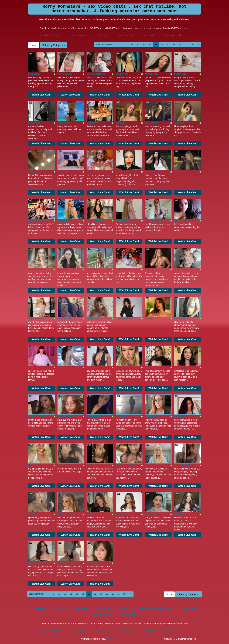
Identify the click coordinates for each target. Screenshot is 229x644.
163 (192, 45)
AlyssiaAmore (94, 416)
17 (168, 45)
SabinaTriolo (35, 221)
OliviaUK (179, 514)
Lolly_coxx (92, 563)
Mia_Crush (121, 514)
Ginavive (33, 514)
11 (132, 45)
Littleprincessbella (96, 74)
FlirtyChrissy (151, 367)
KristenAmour (35, 367)
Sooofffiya (63, 123)
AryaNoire (150, 319)
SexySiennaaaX (36, 172)
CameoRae (121, 416)
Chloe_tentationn (124, 319)
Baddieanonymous (96, 367)
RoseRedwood (152, 416)
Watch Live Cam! (42, 95)
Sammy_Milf (122, 74)
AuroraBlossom (124, 221)
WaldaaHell (151, 270)
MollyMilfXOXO (65, 74)
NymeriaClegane (153, 172)
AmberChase (181, 270)
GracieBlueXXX (182, 465)
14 (150, 45)
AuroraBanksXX (153, 221)
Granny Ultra (105, 35)
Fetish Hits (111, 639)
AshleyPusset (123, 270)
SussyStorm (93, 270)
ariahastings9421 (183, 367)
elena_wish (180, 319)
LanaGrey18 (180, 74)
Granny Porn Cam (80, 35)
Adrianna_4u (151, 465)
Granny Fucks (149, 35)
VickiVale (120, 123)
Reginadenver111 (124, 465)
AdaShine (91, 514)
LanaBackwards (36, 270)
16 (162, 45)
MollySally (92, 319)
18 (174, 45)
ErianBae (62, 367)
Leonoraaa (180, 221)
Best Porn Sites (126, 35)
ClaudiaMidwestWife (97, 172)
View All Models (104, 45)
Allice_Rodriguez (95, 221)
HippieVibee (63, 563)
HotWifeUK (63, 172)
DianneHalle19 (65, 465)
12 (138, 45)
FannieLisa (63, 270)
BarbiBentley (64, 221)
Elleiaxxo (91, 465)
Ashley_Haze (122, 172)
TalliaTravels (151, 123)
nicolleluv (179, 416)
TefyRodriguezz (36, 319)
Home (34, 45)
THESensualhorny (37, 465)
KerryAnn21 (34, 563)
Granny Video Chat (173, 35)
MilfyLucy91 (151, 74)
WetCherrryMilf (65, 319)
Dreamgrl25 (122, 367)
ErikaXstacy (34, 74)
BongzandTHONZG (38, 416)
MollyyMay (180, 172)
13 (144, 45)
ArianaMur (179, 123)
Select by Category (54, 45)
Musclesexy (92, 123)
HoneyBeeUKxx (65, 514)
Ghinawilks (151, 514)
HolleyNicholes (65, 416)
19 (180, 45)
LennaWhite (34, 123)
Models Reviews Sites (50, 35)
